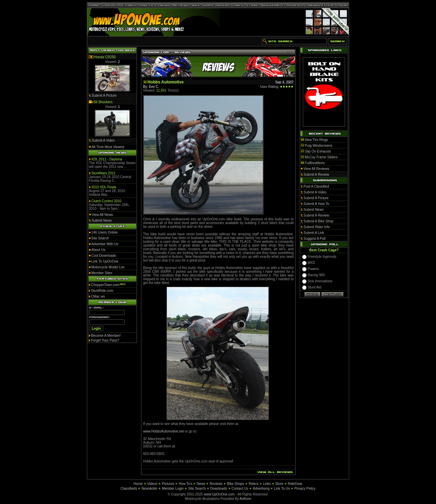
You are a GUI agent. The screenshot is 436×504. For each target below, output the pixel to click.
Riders (254, 484)
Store (279, 484)
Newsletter (149, 489)
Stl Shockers (103, 102)
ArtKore (245, 499)
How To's (185, 484)
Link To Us (282, 489)
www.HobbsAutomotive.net (164, 431)
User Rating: (270, 87)
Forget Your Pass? (105, 340)
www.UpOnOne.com (219, 494)
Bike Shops (236, 484)
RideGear (295, 484)
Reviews (216, 484)
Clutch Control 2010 (106, 201)
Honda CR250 (105, 57)
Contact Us (240, 489)
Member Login (173, 489)
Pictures (168, 484)
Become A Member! (106, 336)
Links (267, 484)
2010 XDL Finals (104, 187)
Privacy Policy (305, 489)
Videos (152, 484)
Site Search (197, 489)
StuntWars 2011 (103, 173)
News (201, 484)
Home (138, 484)
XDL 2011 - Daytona (107, 159)
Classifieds (129, 489)
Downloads (219, 489)
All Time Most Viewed (108, 147)
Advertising (261, 489)
